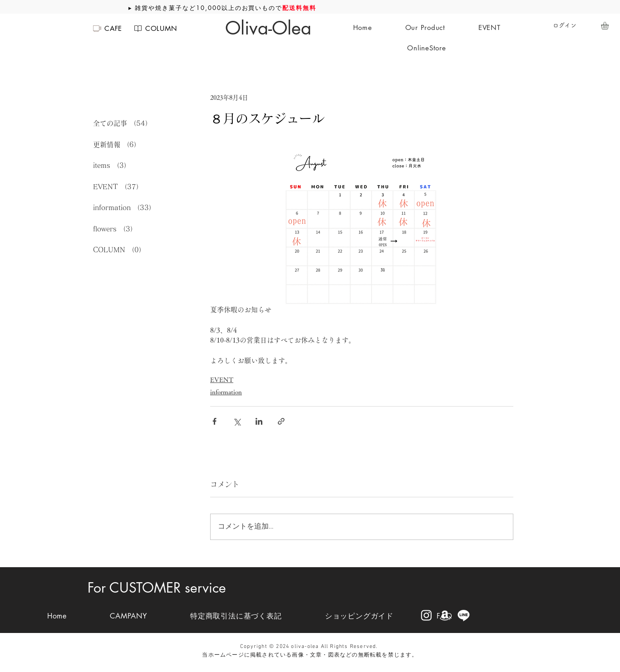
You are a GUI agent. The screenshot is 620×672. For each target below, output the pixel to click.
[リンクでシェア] (281, 421)
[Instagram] (426, 615)
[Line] (464, 615)
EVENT (222, 380)
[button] (609, 26)
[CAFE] (107, 28)
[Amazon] (445, 615)
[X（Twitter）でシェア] (237, 421)
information (226, 392)
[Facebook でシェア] (214, 421)
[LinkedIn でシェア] (259, 421)
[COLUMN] (155, 28)
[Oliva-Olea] (268, 28)
